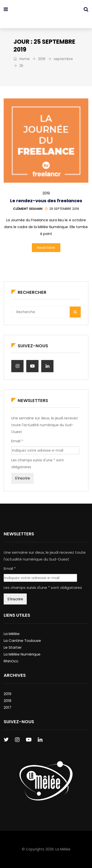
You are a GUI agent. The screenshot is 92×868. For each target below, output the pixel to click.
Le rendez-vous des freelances (46, 201)
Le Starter (13, 647)
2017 (7, 707)
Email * (17, 441)
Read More (46, 248)
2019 (42, 59)
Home (22, 59)
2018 (7, 701)
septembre (63, 59)
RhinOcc (11, 661)
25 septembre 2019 (62, 209)
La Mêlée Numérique (22, 654)
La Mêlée (12, 634)
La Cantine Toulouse (22, 640)
